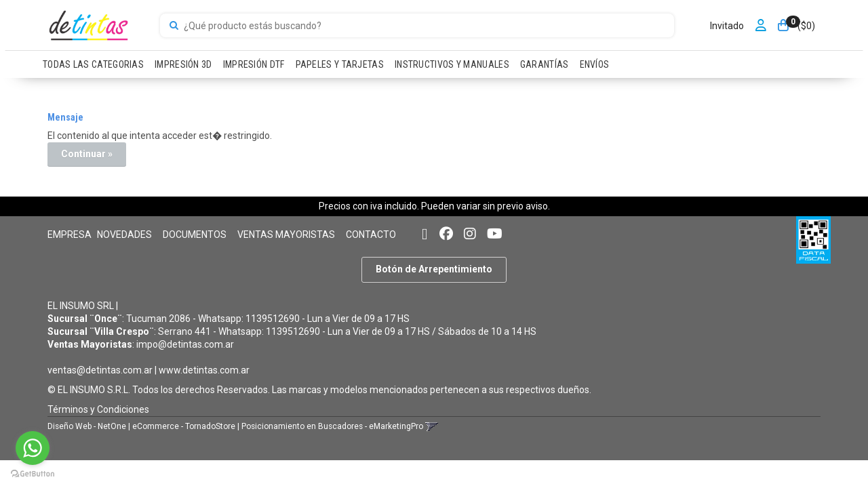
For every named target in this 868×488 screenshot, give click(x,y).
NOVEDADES (124, 235)
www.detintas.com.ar (204, 370)
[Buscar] (174, 26)
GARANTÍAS (545, 64)
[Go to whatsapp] (33, 448)
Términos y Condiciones (98, 409)
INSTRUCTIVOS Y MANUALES (452, 64)
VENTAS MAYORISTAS (286, 235)
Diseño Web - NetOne (87, 426)
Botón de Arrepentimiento (434, 269)
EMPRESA (70, 235)
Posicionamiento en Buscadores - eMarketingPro (332, 426)
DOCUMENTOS (195, 235)
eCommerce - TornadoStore (184, 426)
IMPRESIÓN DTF (254, 64)
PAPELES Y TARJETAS (340, 64)
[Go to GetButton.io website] (33, 474)
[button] (425, 235)
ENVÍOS (595, 64)
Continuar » (87, 154)
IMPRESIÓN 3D (183, 64)
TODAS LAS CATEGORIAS (93, 64)
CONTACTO (371, 235)
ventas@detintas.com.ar (100, 370)
